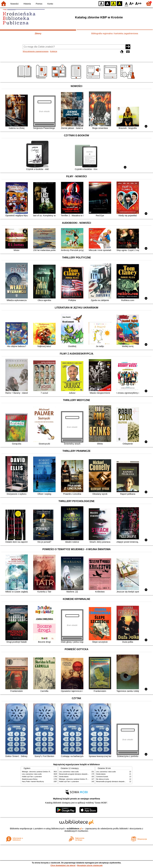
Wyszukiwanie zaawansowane (36, 51)
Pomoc (39, 4)
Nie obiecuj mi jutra (102, 779)
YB (113, 3)
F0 (126, 3)
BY (119, 3)
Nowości (14, 4)
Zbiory (38, 33)
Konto (50, 4)
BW (107, 3)
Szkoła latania (64, 777)
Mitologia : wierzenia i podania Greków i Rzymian (38, 772)
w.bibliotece (74, 829)
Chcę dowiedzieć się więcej (63, 865)
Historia (27, 4)
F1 (132, 3)
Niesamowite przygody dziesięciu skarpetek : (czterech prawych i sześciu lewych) (86, 774)
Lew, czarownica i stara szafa (32, 774)
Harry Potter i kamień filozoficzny (33, 782)
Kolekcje (53, 51)
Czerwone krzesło (102, 777)
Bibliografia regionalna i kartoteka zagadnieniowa (115, 33)
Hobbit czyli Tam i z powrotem (32, 777)
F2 (138, 3)
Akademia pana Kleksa (30, 779)
